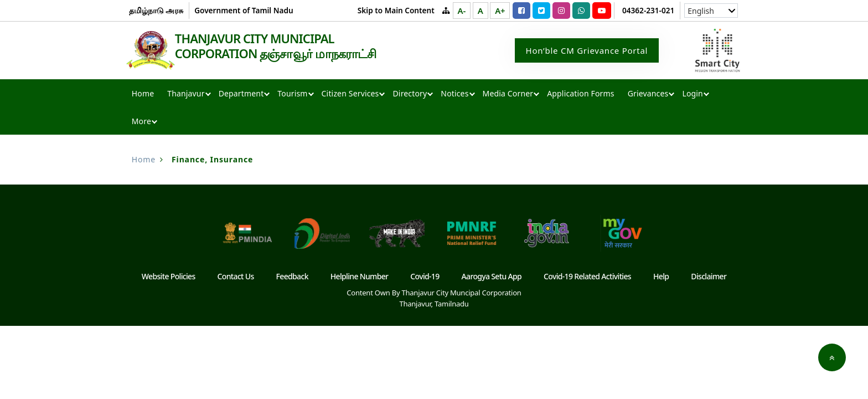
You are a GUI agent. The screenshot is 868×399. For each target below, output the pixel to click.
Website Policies (169, 277)
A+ (500, 11)
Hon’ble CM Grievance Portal (587, 51)
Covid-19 (425, 277)
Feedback (292, 277)
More (141, 122)
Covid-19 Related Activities (587, 277)
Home (143, 94)
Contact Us (236, 277)
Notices (454, 94)
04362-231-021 (648, 10)
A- (462, 11)
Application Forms (580, 94)
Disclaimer (709, 277)
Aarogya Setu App (492, 277)
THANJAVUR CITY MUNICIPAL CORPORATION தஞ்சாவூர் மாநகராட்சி (289, 47)
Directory (410, 94)
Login (692, 94)
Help (661, 277)
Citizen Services (350, 94)
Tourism (292, 94)
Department (241, 94)
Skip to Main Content (396, 10)
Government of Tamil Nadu (244, 10)
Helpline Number (360, 277)
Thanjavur (186, 94)
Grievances (648, 94)
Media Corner (508, 94)
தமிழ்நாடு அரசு (156, 10)
